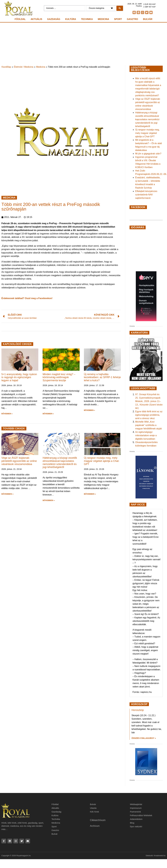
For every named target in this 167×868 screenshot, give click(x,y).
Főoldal (20, 19)
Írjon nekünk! (136, 826)
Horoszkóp (138, 710)
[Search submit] (120, 8)
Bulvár (148, 19)
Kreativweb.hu (160, 856)
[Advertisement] (83, 44)
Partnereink (135, 812)
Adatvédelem (136, 819)
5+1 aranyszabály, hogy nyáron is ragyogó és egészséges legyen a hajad (19, 377)
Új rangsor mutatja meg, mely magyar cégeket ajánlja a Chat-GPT (102, 461)
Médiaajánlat (136, 804)
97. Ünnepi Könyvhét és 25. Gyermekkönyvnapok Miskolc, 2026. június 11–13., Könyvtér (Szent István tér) (149, 401)
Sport (118, 19)
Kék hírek (94, 812)
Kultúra (71, 19)
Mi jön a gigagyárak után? (148, 154)
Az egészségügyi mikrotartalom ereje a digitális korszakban (146, 435)
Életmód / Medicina (24, 67)
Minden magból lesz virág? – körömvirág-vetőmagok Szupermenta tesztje (59, 377)
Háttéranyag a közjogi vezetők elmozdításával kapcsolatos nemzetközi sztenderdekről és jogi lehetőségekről (60, 462)
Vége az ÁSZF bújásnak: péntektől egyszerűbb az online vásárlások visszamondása (19, 461)
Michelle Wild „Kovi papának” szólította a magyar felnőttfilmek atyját (148, 425)
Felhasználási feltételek (141, 815)
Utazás (93, 808)
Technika (87, 19)
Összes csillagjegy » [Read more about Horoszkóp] (144, 738)
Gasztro (133, 19)
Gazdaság (54, 19)
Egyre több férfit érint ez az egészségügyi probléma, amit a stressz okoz (149, 415)
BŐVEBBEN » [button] (7, 414)
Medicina (103, 19)
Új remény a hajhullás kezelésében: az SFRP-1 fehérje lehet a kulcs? (102, 377)
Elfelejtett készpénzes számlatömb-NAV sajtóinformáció (146, 195)
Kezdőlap (6, 67)
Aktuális (36, 19)
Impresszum (136, 808)
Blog (132, 823)
